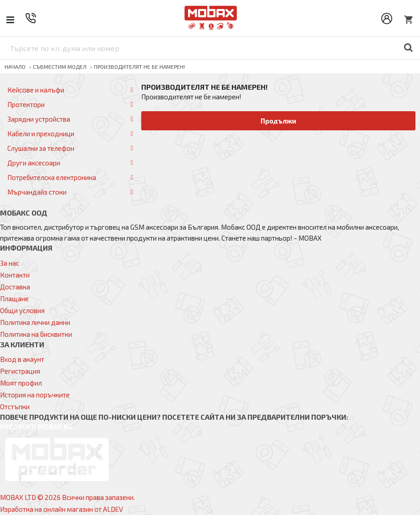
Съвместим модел (60, 67)
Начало (15, 67)
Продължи (279, 121)
